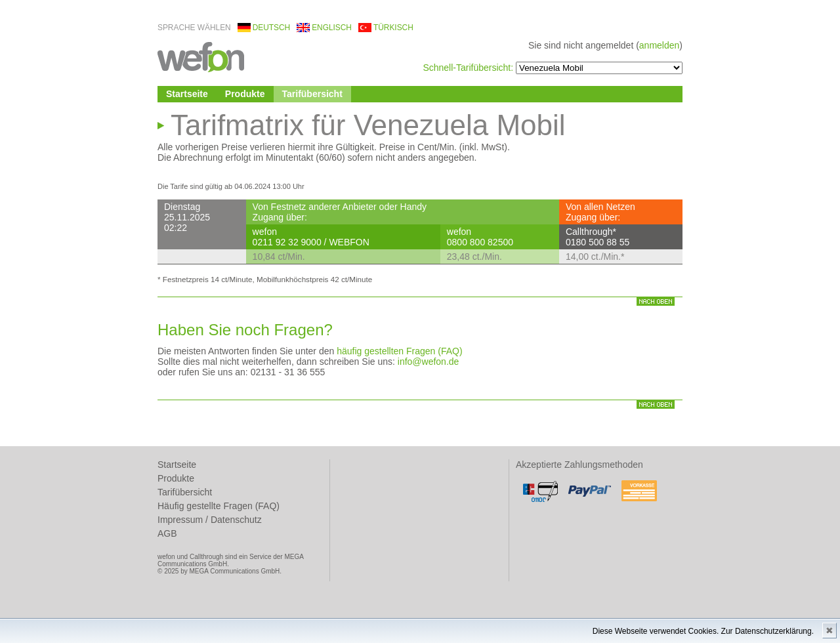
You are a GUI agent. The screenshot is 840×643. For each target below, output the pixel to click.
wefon (201, 56)
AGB (167, 533)
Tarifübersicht (312, 94)
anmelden (660, 45)
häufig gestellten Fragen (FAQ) (399, 351)
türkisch (393, 28)
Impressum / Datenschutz (210, 520)
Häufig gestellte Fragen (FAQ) (219, 506)
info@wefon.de (429, 362)
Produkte (245, 94)
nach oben (656, 301)
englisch (332, 28)
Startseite (187, 94)
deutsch (271, 28)
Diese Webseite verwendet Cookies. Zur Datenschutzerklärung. (703, 631)
